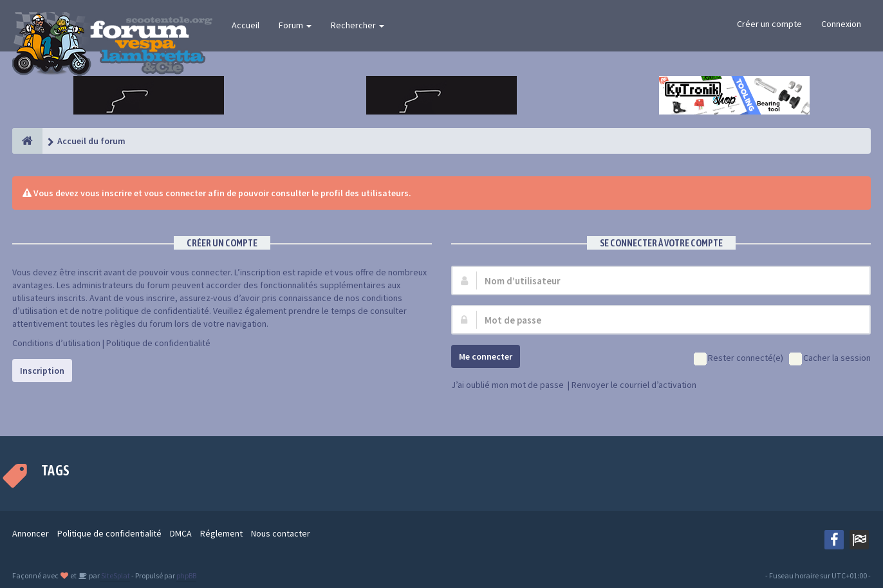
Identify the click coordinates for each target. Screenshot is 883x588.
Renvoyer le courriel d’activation (634, 385)
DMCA (181, 533)
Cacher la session (830, 359)
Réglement (221, 533)
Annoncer (31, 533)
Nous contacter (281, 533)
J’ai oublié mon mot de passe (507, 385)
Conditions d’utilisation (56, 343)
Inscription (42, 371)
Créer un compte (769, 24)
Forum (295, 25)
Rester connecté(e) (739, 359)
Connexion (841, 24)
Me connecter (486, 356)
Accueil (246, 25)
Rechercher (358, 25)
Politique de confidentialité (158, 343)
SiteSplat (115, 575)
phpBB (186, 575)
